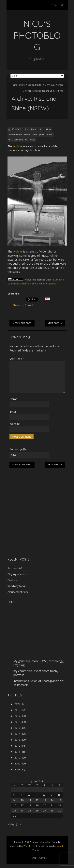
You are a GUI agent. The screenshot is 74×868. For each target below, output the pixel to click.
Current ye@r (19, 449)
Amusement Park (18, 592)
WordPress (29, 846)
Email (13, 411)
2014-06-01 (17, 129)
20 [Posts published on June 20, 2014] (45, 805)
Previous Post (22, 323)
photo (60, 85)
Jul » (19, 824)
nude (53, 85)
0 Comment (17, 140)
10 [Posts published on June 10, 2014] (22, 800)
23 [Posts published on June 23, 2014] (15, 810)
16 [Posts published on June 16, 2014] (15, 805)
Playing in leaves (18, 574)
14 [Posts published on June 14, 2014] (52, 800)
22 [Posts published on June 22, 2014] (60, 805)
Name (13, 399)
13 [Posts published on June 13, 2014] (45, 800)
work (31, 280)
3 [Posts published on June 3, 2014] (21, 795)
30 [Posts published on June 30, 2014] (15, 816)
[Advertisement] (32, 526)
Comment (17, 359)
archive (22, 85)
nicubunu (32, 129)
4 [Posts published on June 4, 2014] (29, 795)
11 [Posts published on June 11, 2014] (30, 800)
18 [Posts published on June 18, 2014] (30, 805)
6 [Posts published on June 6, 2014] (44, 795)
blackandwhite (34, 85)
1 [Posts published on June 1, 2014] (59, 790)
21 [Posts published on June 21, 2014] (52, 805)
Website (15, 424)
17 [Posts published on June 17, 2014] (22, 805)
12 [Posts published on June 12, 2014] (37, 800)
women (28, 91)
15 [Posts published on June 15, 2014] (60, 800)
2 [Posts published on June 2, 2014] (14, 795)
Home (14, 85)
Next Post (55, 323)
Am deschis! (15, 568)
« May (11, 824)
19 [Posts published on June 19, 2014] (37, 805)
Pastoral (13, 580)
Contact (43, 858)
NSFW (46, 85)
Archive (18, 146)
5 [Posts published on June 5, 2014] (36, 795)
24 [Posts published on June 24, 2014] (22, 810)
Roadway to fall (17, 586)
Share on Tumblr (25, 305)
